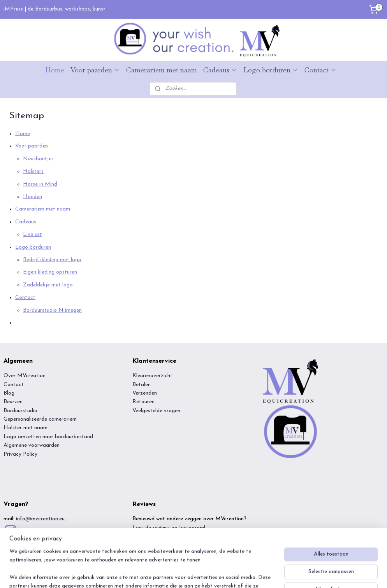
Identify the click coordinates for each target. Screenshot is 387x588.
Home (55, 70)
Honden (33, 197)
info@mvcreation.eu (42, 519)
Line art (33, 235)
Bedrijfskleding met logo (52, 260)
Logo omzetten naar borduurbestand (48, 437)
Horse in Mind (40, 184)
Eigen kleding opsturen (50, 273)
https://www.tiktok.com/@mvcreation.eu (70, 542)
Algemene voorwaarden (32, 445)
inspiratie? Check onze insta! (52, 530)
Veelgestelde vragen (156, 411)
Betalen (142, 385)
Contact (320, 70)
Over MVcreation (25, 376)
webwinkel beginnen (207, 574)
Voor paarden (95, 70)
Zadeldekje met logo (48, 285)
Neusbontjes (38, 159)
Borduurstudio (20, 411)
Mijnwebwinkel (267, 574)
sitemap (168, 574)
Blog (9, 393)
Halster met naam (26, 428)
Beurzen (13, 402)
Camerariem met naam (162, 70)
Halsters (33, 172)
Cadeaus (220, 70)
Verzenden (145, 393)
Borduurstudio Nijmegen (52, 310)
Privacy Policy (20, 454)
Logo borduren (271, 70)
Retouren (143, 402)
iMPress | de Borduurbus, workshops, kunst (55, 9)
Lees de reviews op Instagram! (169, 528)
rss (182, 574)
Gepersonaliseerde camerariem (40, 419)
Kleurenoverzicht (152, 376)
